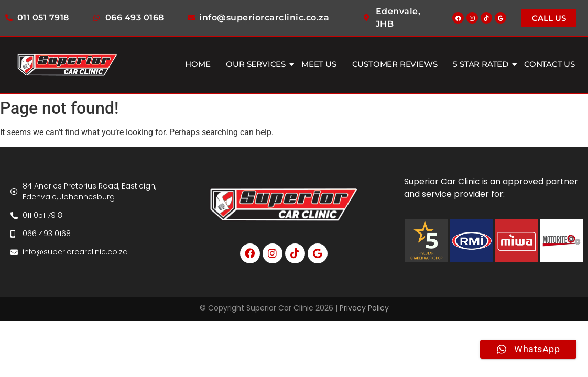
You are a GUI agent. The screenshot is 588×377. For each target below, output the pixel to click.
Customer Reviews (395, 64)
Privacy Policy (364, 308)
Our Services (257, 64)
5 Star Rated (482, 64)
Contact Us (549, 64)
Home (198, 64)
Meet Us (319, 64)
